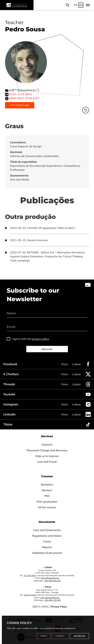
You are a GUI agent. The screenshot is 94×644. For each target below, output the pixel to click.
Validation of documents (47, 553)
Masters (47, 490)
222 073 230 (30, 595)
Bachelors (47, 484)
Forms (47, 541)
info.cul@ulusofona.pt (50, 578)
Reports (47, 547)
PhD (47, 496)
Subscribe (47, 349)
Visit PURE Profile (20, 105)
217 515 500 (30, 575)
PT (76, 5)
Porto (65, 364)
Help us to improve (47, 456)
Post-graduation (47, 502)
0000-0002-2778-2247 (24, 98)
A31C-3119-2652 (21, 94)
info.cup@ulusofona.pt (50, 598)
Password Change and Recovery (47, 450)
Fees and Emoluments (47, 530)
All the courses (47, 507)
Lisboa (76, 364)
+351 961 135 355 (52, 600)
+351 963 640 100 (52, 581)
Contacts (47, 445)
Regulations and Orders (47, 536)
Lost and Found (47, 462)
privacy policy (41, 339)
